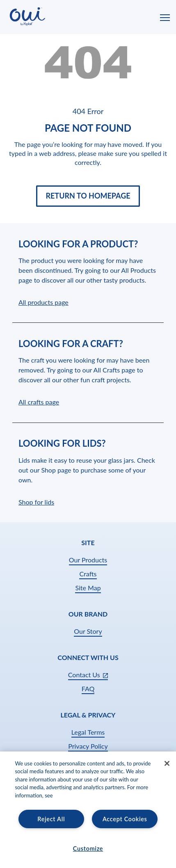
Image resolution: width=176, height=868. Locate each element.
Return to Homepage (88, 196)
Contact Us (88, 675)
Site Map (88, 588)
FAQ (88, 689)
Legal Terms (88, 732)
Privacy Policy (88, 746)
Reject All (51, 819)
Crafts (88, 574)
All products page (43, 302)
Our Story (88, 631)
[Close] (167, 763)
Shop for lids (36, 502)
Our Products (88, 560)
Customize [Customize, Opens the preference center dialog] (88, 849)
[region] (88, 810)
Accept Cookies (125, 819)
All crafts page (39, 402)
